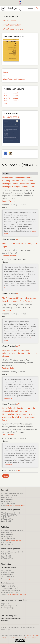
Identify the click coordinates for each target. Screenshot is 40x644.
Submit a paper (9, 21)
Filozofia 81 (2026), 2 (11, 117)
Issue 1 (6, 93)
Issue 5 (6, 101)
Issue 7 (16, 93)
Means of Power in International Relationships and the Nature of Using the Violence (20, 353)
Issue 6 (6, 103)
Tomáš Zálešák (8, 435)
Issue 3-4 (7, 98)
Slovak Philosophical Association (14, 79)
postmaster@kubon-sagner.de (16, 594)
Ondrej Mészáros (8, 201)
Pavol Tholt (6, 310)
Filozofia (12, 8)
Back (6, 476)
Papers (6, 72)
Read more (8, 288)
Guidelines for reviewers (13, 29)
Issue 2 (6, 95)
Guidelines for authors (12, 25)
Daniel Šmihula (8, 368)
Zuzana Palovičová (9, 256)
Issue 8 (16, 95)
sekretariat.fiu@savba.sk (14, 541)
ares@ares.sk (11, 579)
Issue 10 (16, 101)
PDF (18, 239)
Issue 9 (16, 98)
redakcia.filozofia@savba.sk (15, 506)
